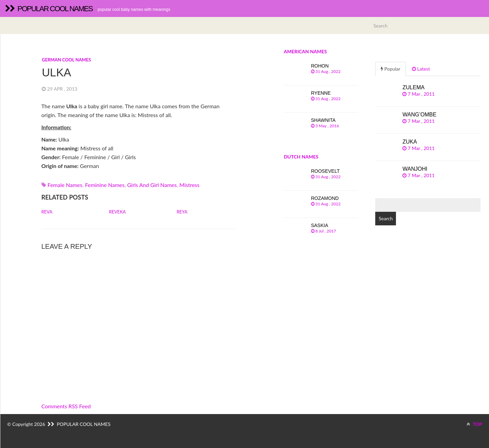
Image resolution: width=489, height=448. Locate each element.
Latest (421, 69)
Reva (47, 212)
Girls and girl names (152, 185)
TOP (474, 424)
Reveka (117, 212)
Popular (391, 69)
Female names (65, 185)
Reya (182, 212)
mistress (189, 185)
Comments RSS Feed (66, 406)
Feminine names (105, 185)
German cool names (66, 60)
